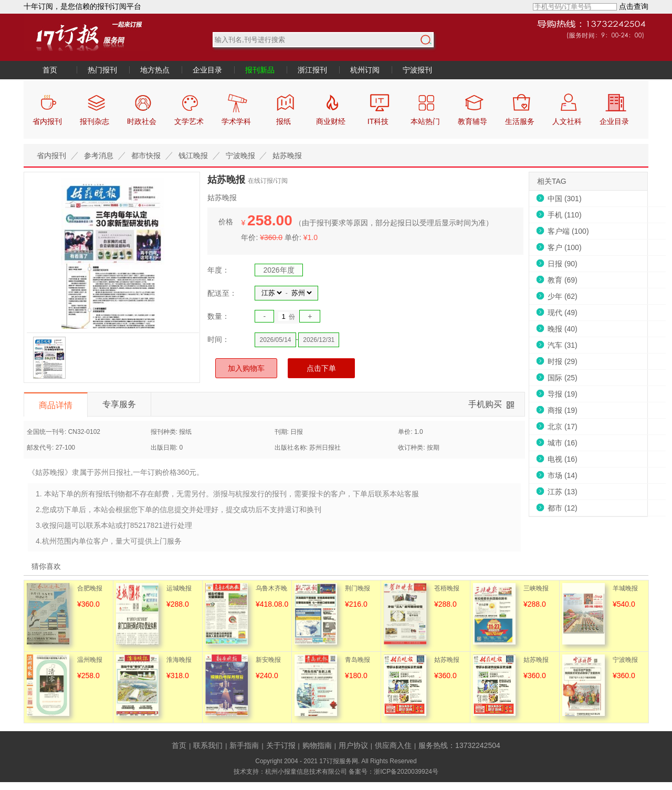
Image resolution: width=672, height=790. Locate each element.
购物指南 (317, 745)
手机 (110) (565, 215)
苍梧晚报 (447, 588)
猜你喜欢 (46, 566)
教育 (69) (563, 280)
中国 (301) (565, 199)
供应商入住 (393, 745)
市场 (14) (563, 475)
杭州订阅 (365, 70)
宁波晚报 (240, 155)
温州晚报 (90, 660)
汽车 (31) (563, 345)
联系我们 (208, 745)
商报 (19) (563, 410)
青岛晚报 (358, 660)
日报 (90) (563, 264)
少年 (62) (563, 296)
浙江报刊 (312, 70)
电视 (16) (563, 459)
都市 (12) (563, 508)
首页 (50, 70)
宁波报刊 (417, 70)
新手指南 (244, 745)
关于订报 (281, 745)
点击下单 (321, 368)
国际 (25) (563, 378)
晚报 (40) (563, 329)
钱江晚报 (193, 155)
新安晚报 (268, 660)
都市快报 (146, 155)
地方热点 (155, 70)
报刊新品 (260, 70)
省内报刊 (51, 155)
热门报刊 (102, 70)
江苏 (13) (563, 492)
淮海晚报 (179, 660)
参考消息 (99, 155)
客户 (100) (565, 247)
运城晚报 (179, 588)
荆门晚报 (358, 588)
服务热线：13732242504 (459, 745)
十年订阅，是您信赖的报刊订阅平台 (82, 6)
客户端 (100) (568, 231)
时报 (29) (563, 361)
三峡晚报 (536, 588)
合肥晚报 (90, 588)
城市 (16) (563, 443)
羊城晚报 (625, 588)
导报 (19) (563, 394)
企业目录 (207, 70)
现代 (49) (563, 313)
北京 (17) (563, 427)
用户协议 (353, 745)
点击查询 (634, 6)
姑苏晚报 (287, 155)
